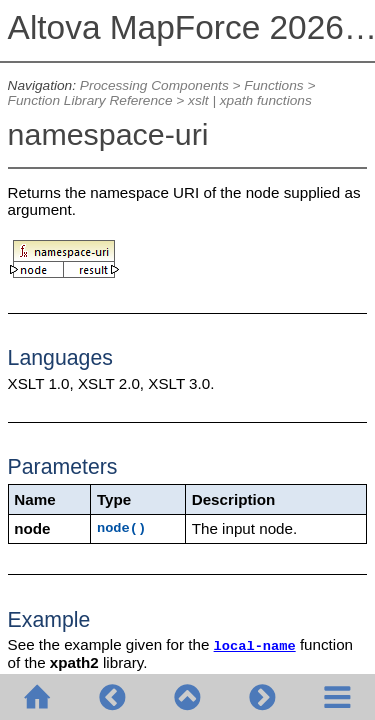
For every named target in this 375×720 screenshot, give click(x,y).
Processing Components (154, 85)
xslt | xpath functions (250, 100)
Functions (273, 85)
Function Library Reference (90, 100)
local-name (255, 646)
